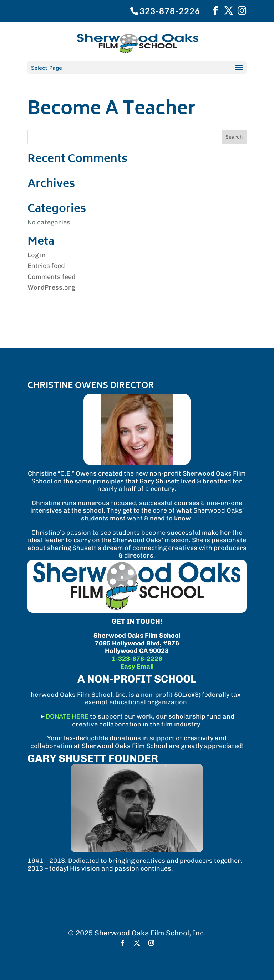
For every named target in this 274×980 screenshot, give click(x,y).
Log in (37, 255)
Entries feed (46, 266)
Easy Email (137, 667)
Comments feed (52, 277)
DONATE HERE (67, 716)
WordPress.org (51, 287)
